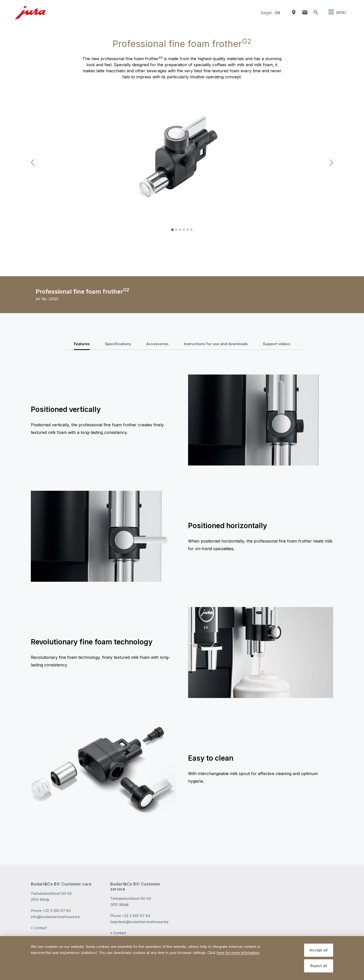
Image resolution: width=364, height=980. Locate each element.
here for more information (238, 953)
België (266, 13)
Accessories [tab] (157, 344)
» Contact (39, 928)
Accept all (319, 950)
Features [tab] (82, 344)
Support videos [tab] (277, 344)
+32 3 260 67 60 (57, 911)
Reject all (319, 966)
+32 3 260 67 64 (136, 916)
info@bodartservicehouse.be (55, 917)
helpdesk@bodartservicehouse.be (139, 922)
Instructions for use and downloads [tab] (216, 344)
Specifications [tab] (118, 344)
